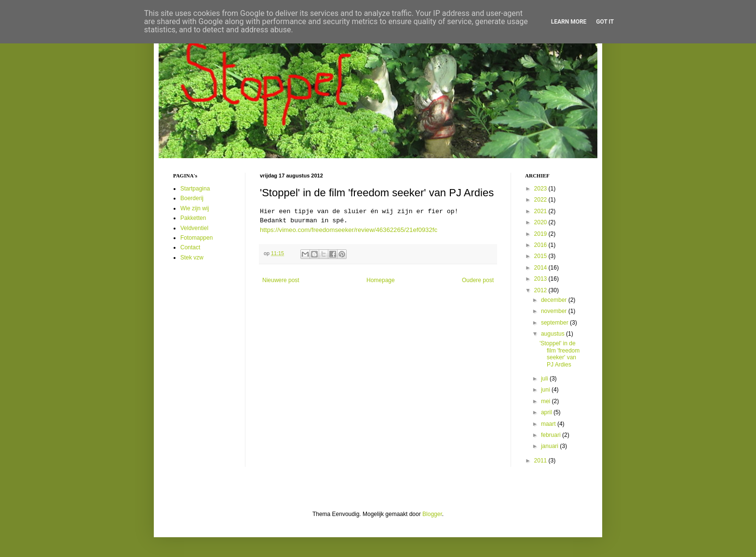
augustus (553, 334)
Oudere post (478, 280)
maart (549, 424)
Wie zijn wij (195, 208)
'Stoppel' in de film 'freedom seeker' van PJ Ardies (560, 354)
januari (550, 446)
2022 (541, 200)
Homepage (381, 280)
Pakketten (193, 218)
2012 (541, 290)
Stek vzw (192, 258)
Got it (605, 22)
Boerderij (192, 198)
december (555, 300)
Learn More (569, 22)
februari (552, 435)
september (555, 323)
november (555, 311)
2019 (541, 234)
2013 (541, 279)
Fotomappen (196, 238)
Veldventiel (194, 228)
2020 (541, 222)
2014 (541, 268)
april (547, 412)
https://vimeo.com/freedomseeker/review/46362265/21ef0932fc (349, 230)
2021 (541, 211)
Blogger (432, 514)
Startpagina (195, 189)
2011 (541, 461)
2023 (541, 189)
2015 (541, 256)
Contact (190, 247)
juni (546, 390)
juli (545, 379)
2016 (541, 245)
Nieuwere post (281, 280)
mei (547, 401)
